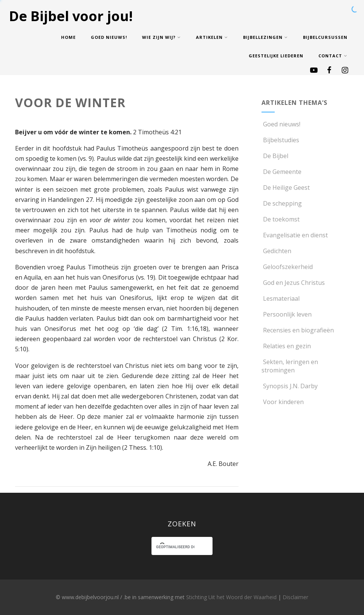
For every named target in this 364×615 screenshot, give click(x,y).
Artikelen (212, 37)
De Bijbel (275, 156)
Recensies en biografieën (298, 330)
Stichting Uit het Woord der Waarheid (231, 597)
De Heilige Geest (286, 188)
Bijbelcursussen (325, 37)
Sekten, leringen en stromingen (290, 366)
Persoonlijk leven (287, 314)
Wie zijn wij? (161, 37)
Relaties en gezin (286, 346)
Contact (333, 56)
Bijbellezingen (265, 37)
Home (68, 37)
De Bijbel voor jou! (71, 16)
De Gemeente (281, 172)
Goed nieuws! (109, 37)
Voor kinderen (283, 402)
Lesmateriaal (281, 298)
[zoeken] (175, 547)
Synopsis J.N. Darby (290, 386)
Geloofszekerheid (287, 267)
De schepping (282, 203)
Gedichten (276, 251)
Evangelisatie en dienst (295, 235)
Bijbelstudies (280, 140)
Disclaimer (295, 597)
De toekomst (281, 219)
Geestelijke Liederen (276, 56)
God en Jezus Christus (293, 283)
